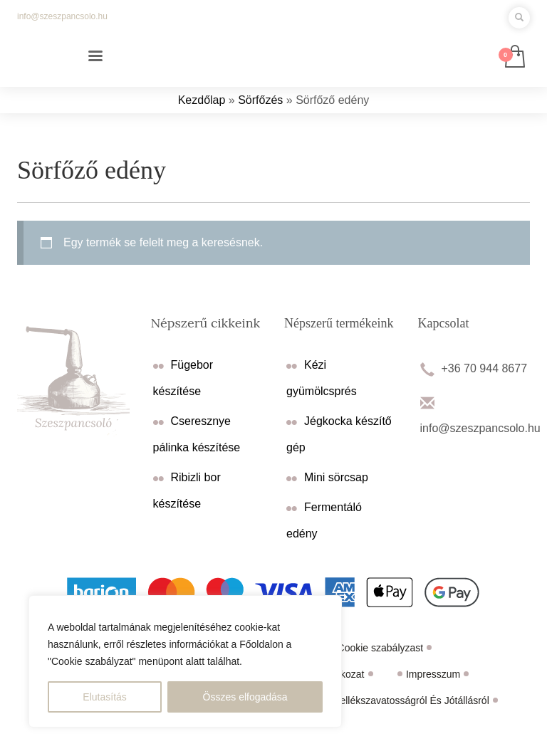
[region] (185, 661)
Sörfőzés (260, 100)
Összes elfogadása (245, 697)
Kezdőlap (202, 100)
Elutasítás (104, 697)
